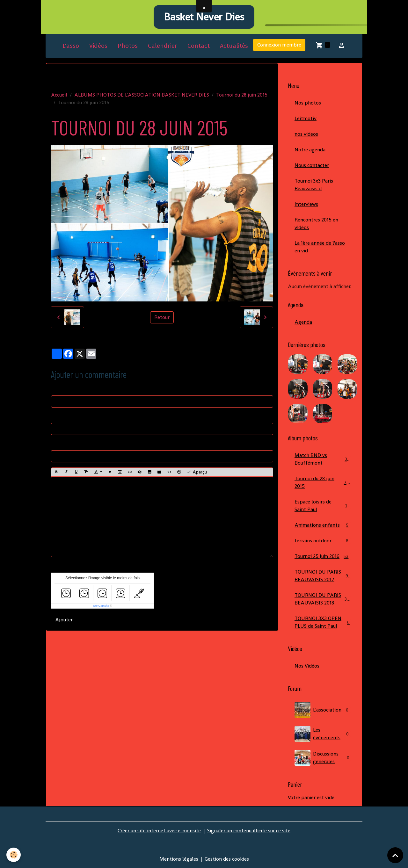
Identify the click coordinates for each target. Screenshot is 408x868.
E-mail (58, 416)
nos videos (306, 134)
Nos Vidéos (307, 666)
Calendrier (163, 46)
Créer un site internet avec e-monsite (159, 831)
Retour (162, 317)
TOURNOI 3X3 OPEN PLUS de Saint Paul (323, 622)
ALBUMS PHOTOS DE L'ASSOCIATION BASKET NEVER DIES (142, 95)
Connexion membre (279, 45)
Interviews (306, 204)
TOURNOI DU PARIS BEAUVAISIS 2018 (323, 599)
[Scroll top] (395, 855)
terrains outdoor (323, 541)
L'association (323, 710)
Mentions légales (179, 859)
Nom (57, 389)
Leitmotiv (306, 118)
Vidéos (98, 46)
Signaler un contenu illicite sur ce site (249, 831)
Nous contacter (312, 165)
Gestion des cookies (227, 859)
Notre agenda (310, 150)
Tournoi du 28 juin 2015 (242, 95)
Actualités (234, 46)
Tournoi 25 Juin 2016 (323, 557)
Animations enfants (323, 525)
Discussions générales (323, 758)
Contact (199, 46)
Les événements (323, 734)
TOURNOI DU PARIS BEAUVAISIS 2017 (323, 576)
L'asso (71, 46)
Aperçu (197, 472)
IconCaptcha (101, 606)
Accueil (59, 95)
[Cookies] (14, 855)
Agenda (303, 322)
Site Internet (65, 444)
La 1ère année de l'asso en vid (320, 247)
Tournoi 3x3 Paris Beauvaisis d (314, 185)
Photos (128, 46)
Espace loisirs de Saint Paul (323, 506)
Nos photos (308, 103)
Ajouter (64, 620)
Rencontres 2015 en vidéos (316, 224)
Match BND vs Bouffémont (323, 459)
